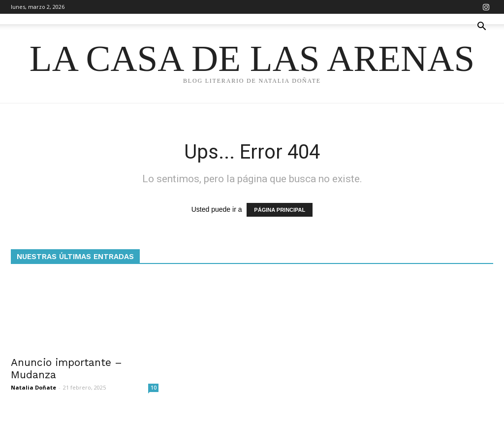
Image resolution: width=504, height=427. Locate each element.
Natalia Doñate (33, 387)
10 (154, 388)
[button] (481, 27)
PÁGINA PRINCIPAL (280, 210)
